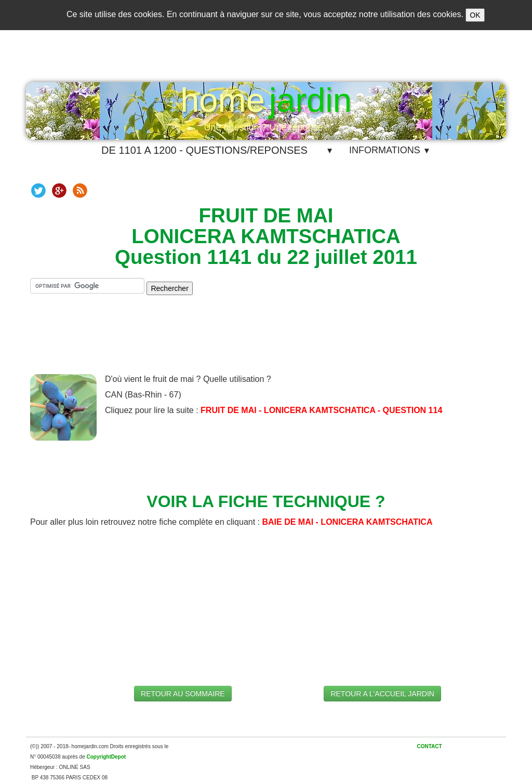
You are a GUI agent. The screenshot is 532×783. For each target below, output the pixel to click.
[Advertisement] (266, 343)
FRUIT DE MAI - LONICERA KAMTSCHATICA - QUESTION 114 (321, 410)
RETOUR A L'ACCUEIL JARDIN (382, 694)
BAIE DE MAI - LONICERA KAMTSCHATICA (347, 522)
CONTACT (429, 746)
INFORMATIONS (390, 150)
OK (475, 15)
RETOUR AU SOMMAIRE (183, 694)
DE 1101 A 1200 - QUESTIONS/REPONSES (204, 150)
